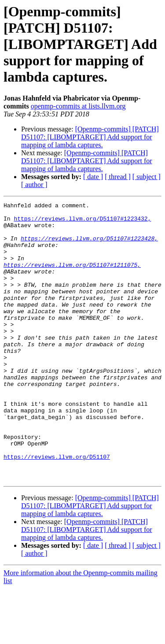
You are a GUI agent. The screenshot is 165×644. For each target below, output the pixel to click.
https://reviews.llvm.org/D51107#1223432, (82, 222)
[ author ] (34, 185)
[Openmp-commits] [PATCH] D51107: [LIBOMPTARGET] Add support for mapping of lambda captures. (90, 137)
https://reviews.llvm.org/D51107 (57, 508)
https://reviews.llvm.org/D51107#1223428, (89, 246)
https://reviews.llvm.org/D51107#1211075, (72, 278)
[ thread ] (118, 177)
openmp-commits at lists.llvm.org (78, 106)
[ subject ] (147, 177)
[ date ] (93, 177)
